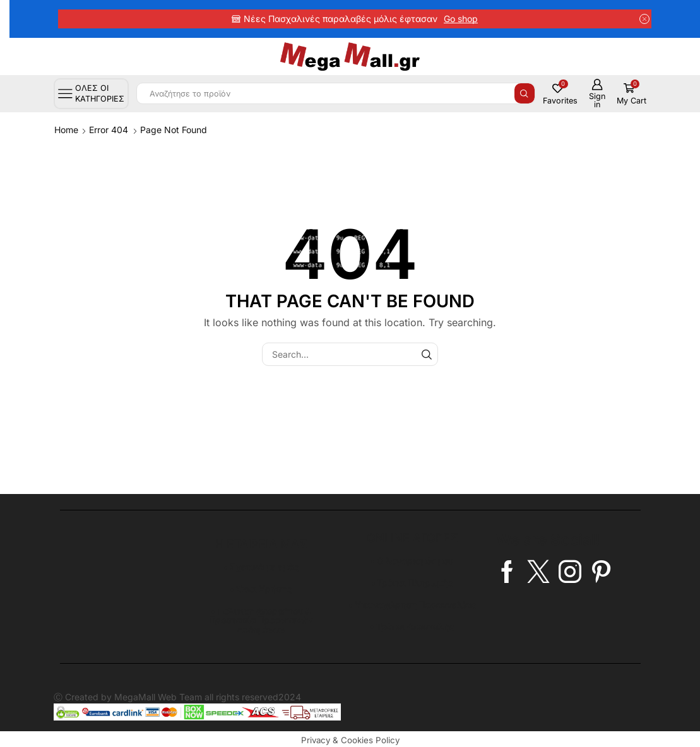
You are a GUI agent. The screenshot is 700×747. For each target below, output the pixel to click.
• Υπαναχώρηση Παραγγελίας (412, 603)
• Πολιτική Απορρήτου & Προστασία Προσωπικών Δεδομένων (261, 619)
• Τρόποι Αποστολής (412, 625)
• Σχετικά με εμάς (261, 567)
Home (66, 130)
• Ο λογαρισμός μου (412, 561)
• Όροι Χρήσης (261, 588)
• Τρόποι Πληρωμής (412, 582)
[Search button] (525, 93)
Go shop (461, 19)
